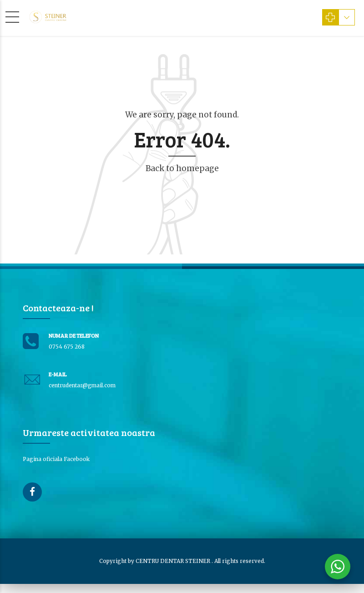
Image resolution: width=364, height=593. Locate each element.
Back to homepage (182, 168)
